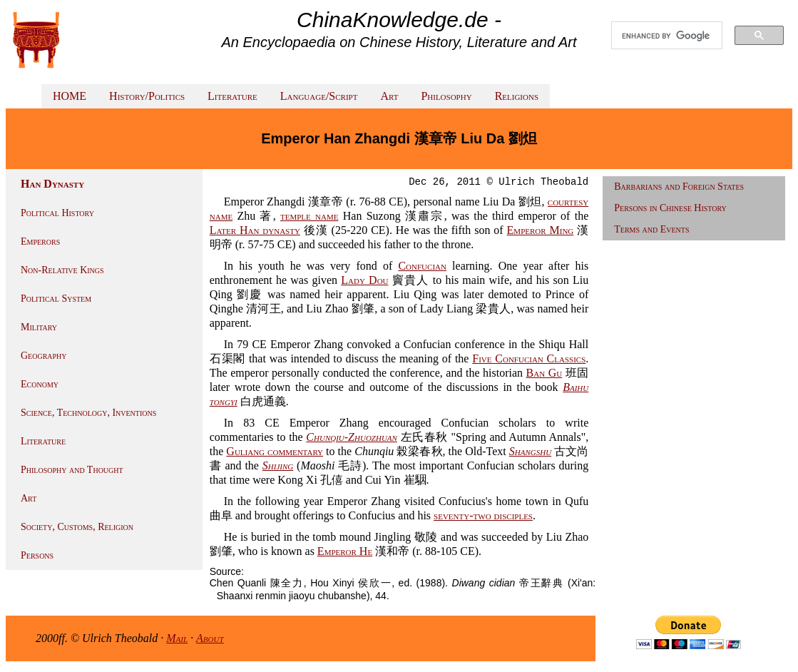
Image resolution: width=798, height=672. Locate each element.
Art (389, 96)
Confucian (422, 266)
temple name (309, 216)
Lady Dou (364, 280)
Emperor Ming (541, 230)
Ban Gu (544, 373)
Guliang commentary (275, 451)
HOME (70, 96)
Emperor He (345, 551)
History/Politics (147, 96)
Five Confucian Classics (529, 358)
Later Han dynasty (255, 230)
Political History (57, 213)
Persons (37, 555)
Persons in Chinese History (670, 208)
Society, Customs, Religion (77, 527)
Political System (56, 299)
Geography (44, 356)
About (210, 638)
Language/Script (319, 96)
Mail (177, 638)
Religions (517, 96)
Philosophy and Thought (72, 470)
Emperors (40, 241)
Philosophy (446, 96)
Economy (40, 384)
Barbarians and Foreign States (679, 187)
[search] (667, 36)
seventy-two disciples (483, 515)
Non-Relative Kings (62, 270)
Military (39, 327)
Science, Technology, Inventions (88, 413)
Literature (232, 96)
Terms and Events (651, 229)
